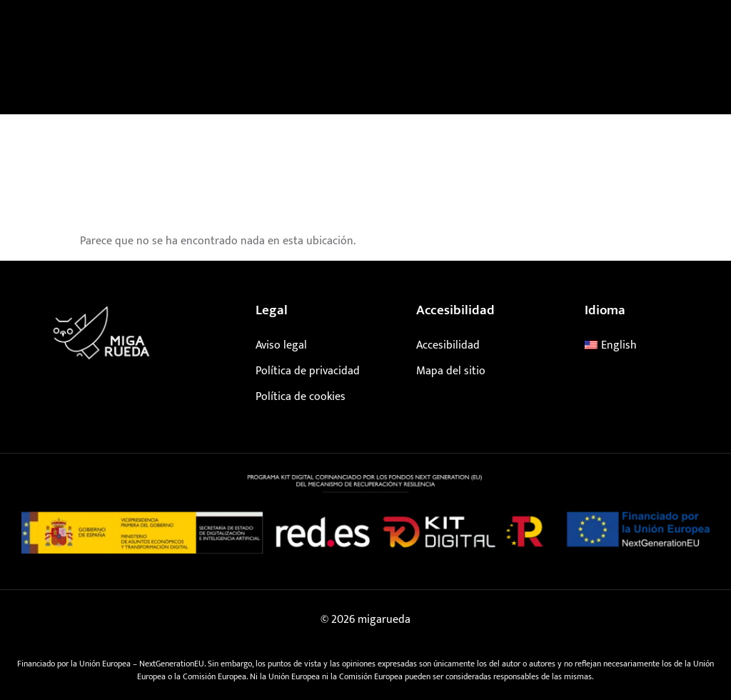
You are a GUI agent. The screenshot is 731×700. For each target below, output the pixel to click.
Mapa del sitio (451, 371)
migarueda (384, 620)
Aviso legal (281, 345)
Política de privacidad (308, 371)
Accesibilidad (448, 345)
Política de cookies (301, 397)
